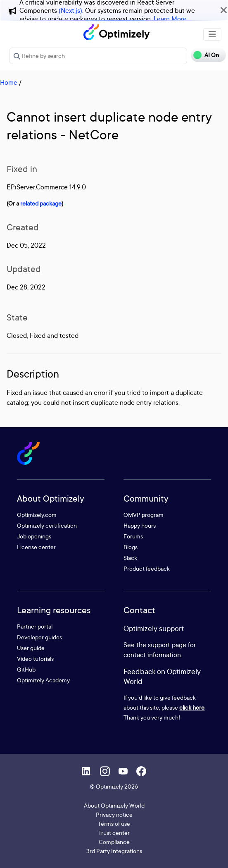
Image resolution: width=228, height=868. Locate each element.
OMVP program (144, 515)
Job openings (34, 536)
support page (167, 645)
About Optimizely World (114, 805)
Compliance (114, 842)
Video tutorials (35, 659)
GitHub (26, 669)
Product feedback (147, 568)
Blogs (131, 547)
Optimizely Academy (43, 680)
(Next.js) (70, 10)
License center (36, 547)
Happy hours (140, 525)
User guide (31, 648)
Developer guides (39, 637)
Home (9, 82)
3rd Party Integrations (114, 851)
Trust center (114, 833)
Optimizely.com (37, 515)
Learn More (170, 19)
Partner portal (35, 626)
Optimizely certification (47, 525)
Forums (133, 536)
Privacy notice (114, 814)
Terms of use (114, 824)
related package (41, 203)
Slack (130, 558)
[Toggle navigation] (212, 34)
